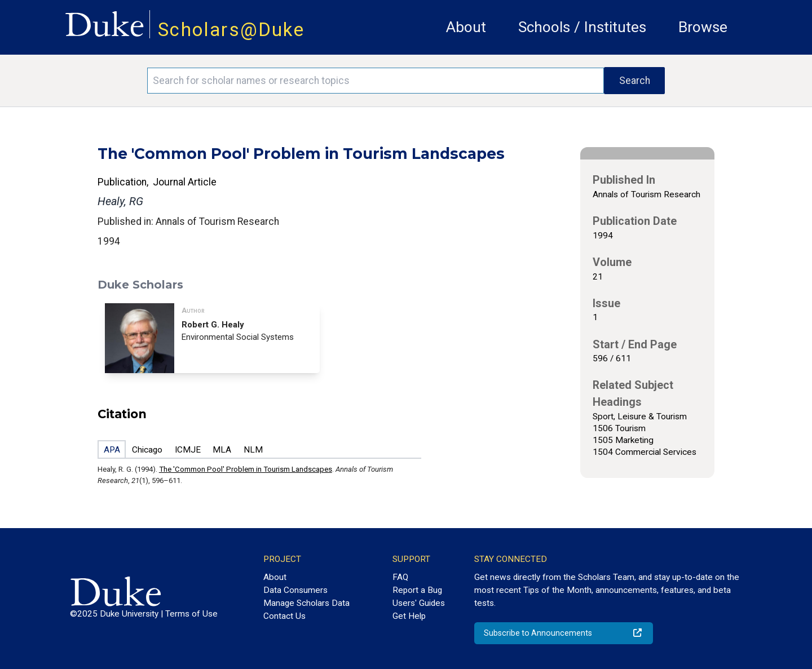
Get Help (409, 616)
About (466, 27)
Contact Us (284, 616)
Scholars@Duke (231, 30)
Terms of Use (191, 614)
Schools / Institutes (582, 27)
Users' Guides (419, 603)
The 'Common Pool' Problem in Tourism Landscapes (246, 469)
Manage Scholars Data (306, 603)
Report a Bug (417, 590)
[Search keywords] (376, 81)
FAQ (400, 577)
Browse (703, 27)
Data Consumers (295, 590)
